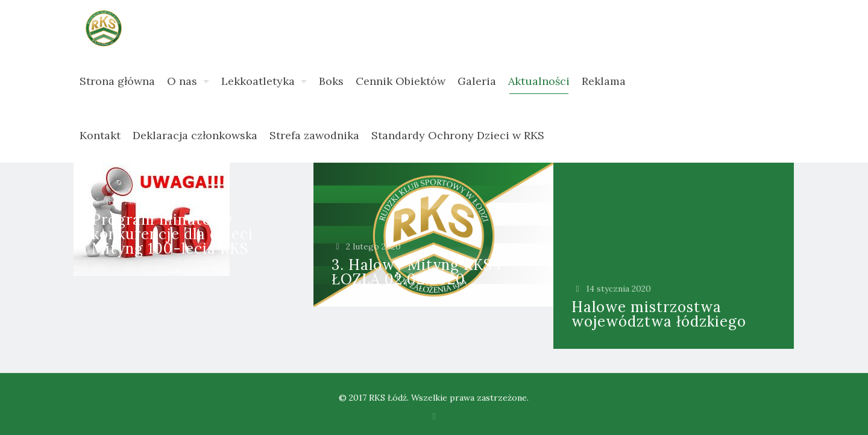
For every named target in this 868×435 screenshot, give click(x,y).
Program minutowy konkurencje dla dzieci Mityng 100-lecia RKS (172, 234)
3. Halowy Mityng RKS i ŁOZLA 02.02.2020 (417, 272)
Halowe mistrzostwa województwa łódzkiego (659, 314)
